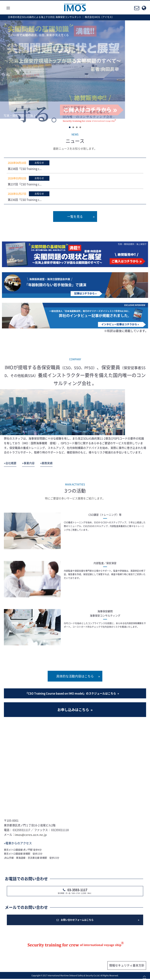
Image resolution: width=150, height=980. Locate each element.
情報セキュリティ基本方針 (127, 965)
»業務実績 (46, 463)
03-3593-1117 (77, 890)
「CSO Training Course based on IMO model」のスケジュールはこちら (71, 693)
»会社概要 (10, 463)
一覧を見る (75, 216)
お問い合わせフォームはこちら (75, 920)
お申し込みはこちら (73, 710)
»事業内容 (28, 463)
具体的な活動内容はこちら (75, 676)
